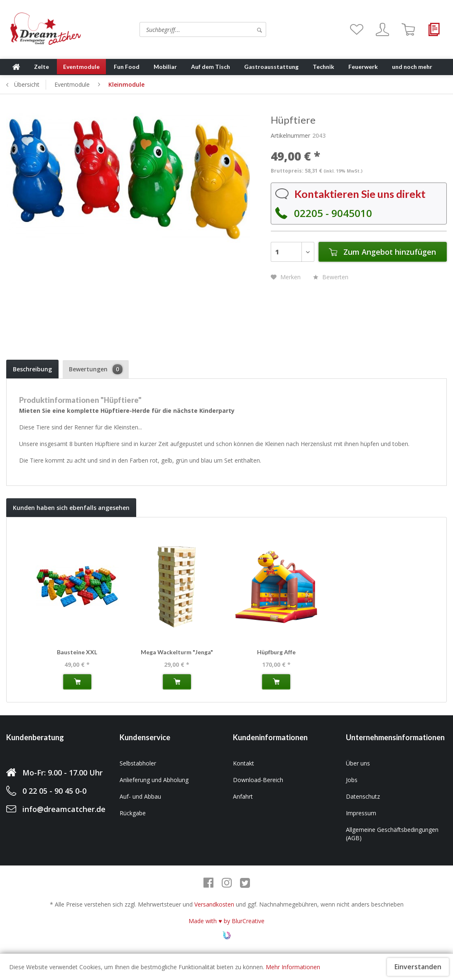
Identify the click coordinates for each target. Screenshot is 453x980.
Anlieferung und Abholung (154, 780)
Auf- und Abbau (140, 796)
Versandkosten (214, 904)
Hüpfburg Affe (276, 652)
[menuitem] (176, 29)
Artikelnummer (290, 135)
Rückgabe (133, 813)
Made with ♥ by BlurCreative (226, 921)
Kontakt (244, 763)
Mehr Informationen (293, 967)
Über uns (358, 763)
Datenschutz (363, 796)
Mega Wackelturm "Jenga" (177, 652)
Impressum (361, 813)
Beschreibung (32, 369)
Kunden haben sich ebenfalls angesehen (71, 508)
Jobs (352, 780)
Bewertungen (96, 369)
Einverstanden (418, 967)
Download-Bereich (258, 780)
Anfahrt (243, 796)
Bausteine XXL (77, 652)
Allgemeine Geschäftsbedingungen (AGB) (392, 834)
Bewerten (331, 277)
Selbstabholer (138, 763)
